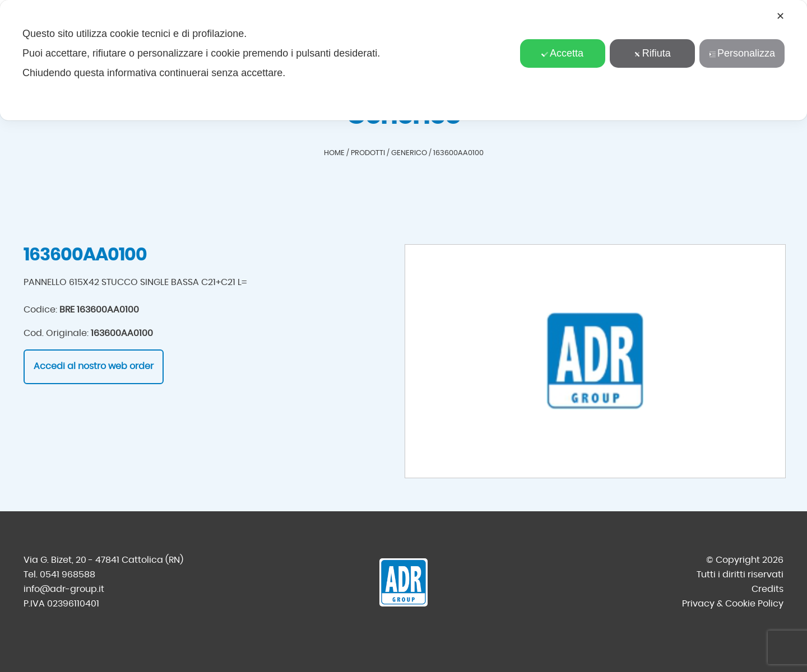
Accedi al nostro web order (94, 366)
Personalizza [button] (742, 53)
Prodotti (368, 153)
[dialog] (403, 60)
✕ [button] (780, 16)
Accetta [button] (562, 53)
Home (334, 153)
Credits (767, 589)
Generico (409, 153)
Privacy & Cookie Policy (733, 604)
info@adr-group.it (64, 589)
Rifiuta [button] (652, 53)
